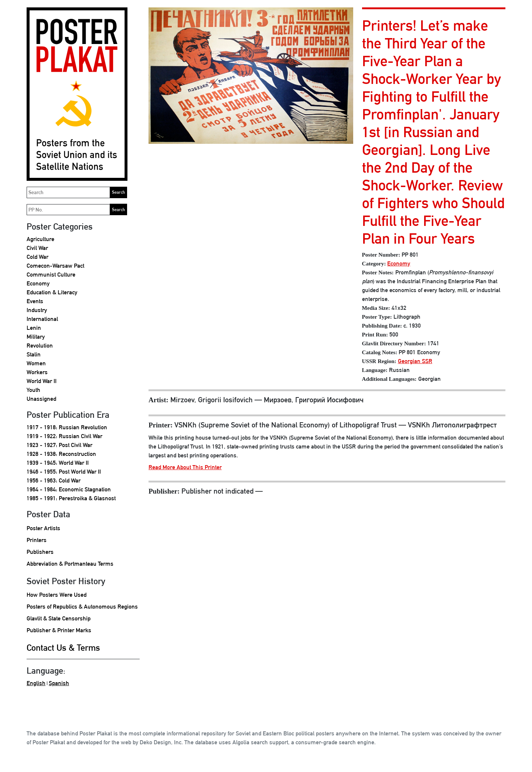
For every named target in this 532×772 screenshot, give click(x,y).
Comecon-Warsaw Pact (55, 266)
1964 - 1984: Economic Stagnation (69, 489)
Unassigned (41, 399)
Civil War (37, 248)
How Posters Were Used (57, 595)
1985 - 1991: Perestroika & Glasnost (71, 498)
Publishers (40, 552)
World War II (42, 381)
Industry (37, 310)
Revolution (40, 346)
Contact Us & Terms (63, 647)
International (42, 319)
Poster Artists (43, 528)
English (36, 683)
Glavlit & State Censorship (59, 618)
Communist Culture (51, 275)
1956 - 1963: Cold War (54, 480)
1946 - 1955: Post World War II (64, 472)
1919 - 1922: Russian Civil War (64, 436)
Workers (37, 372)
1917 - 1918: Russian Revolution (67, 427)
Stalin (34, 354)
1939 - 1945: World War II (58, 463)
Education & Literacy (52, 292)
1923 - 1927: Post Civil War (59, 445)
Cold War (37, 257)
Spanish (59, 683)
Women (36, 363)
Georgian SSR (415, 361)
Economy (38, 283)
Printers (37, 540)
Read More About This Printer (185, 467)
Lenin (34, 328)
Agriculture (40, 239)
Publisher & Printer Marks (59, 630)
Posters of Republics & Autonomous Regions (82, 607)
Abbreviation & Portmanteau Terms (70, 564)
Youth (33, 390)
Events (35, 301)
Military (36, 337)
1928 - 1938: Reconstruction (61, 454)
